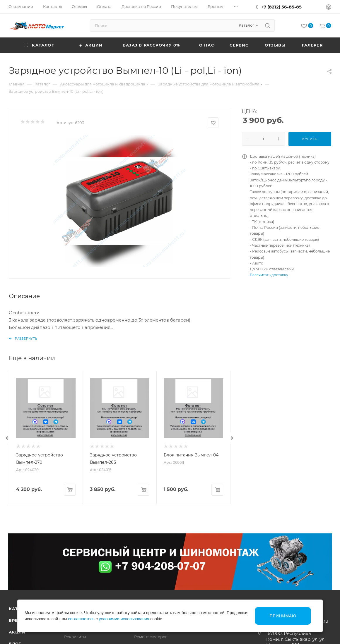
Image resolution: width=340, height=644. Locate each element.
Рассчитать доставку (269, 275)
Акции (17, 632)
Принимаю (283, 616)
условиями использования (124, 619)
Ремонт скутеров (151, 637)
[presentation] (7, 438)
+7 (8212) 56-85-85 (281, 7)
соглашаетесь (81, 619)
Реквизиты (75, 637)
